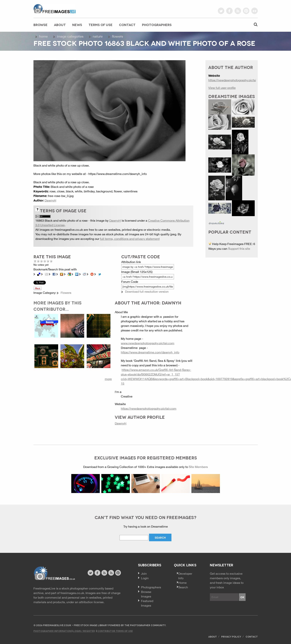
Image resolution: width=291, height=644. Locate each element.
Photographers (157, 25)
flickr (255, 11)
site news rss (104, 573)
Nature (98, 36)
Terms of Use (101, 25)
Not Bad (42, 261)
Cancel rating (35, 261)
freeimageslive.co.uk (55, 9)
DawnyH (50, 200)
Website (54, 573)
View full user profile (222, 88)
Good (45, 261)
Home (43, 36)
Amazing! (51, 261)
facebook (229, 11)
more (108, 379)
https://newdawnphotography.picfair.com (149, 409)
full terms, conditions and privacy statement (130, 239)
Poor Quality (38, 261)
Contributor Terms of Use (115, 631)
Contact (127, 25)
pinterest (246, 11)
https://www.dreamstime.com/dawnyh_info (150, 352)
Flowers (117, 36)
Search (183, 587)
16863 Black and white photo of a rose (61, 220)
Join (144, 574)
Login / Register (84, 631)
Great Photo (48, 261)
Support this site (239, 249)
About (60, 25)
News (77, 25)
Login (145, 578)
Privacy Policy (231, 636)
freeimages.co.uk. (73, 593)
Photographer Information (53, 631)
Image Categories (70, 36)
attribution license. (92, 602)
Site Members (198, 467)
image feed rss (111, 573)
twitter (221, 11)
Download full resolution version (147, 292)
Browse (40, 25)
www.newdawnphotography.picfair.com (148, 343)
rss (238, 11)
